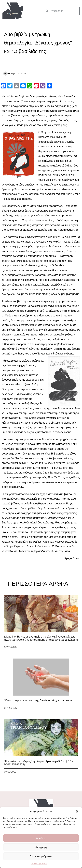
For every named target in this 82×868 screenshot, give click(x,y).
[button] (77, 811)
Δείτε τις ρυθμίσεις (41, 856)
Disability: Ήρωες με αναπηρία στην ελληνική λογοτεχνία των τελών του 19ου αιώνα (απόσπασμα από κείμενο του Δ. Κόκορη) (41, 638)
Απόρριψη (41, 847)
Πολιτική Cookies (39, 864)
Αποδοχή (41, 838)
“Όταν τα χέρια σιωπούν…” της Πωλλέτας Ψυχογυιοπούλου (38, 700)
